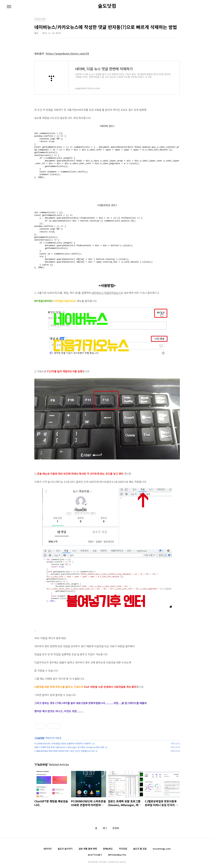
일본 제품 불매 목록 (88, 849)
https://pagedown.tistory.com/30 (67, 54)
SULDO (123, 862)
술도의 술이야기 (65, 849)
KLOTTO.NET (95, 855)
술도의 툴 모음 (140, 849)
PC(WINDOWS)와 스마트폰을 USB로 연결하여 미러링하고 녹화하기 (63, 743)
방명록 (116, 828)
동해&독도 (108, 849)
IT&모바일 (40, 738)
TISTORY (103, 862)
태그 (105, 828)
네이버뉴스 (97, 293)
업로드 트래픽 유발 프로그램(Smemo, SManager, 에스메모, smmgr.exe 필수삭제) (69, 747)
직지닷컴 (123, 849)
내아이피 (48, 849)
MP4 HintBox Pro (117, 855)
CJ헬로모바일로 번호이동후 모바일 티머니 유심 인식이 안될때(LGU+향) (64, 751)
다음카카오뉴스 (113, 293)
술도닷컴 (107, 6)
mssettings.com (162, 849)
